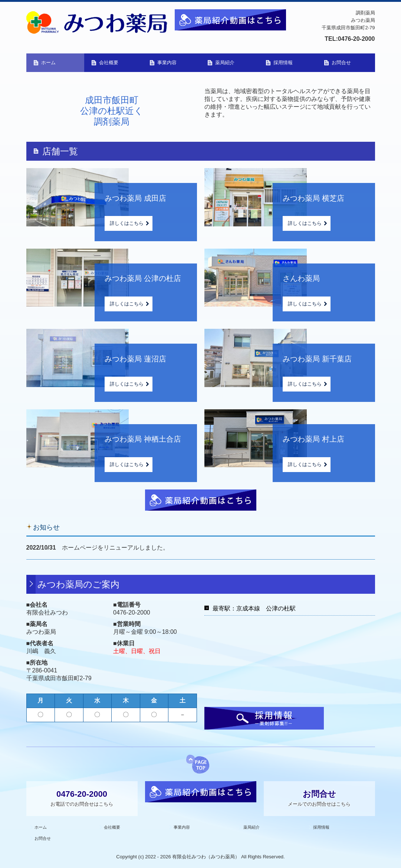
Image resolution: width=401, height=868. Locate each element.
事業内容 (167, 63)
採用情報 (283, 63)
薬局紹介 (225, 63)
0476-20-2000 (356, 39)
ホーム (48, 63)
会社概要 (109, 63)
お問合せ (341, 63)
